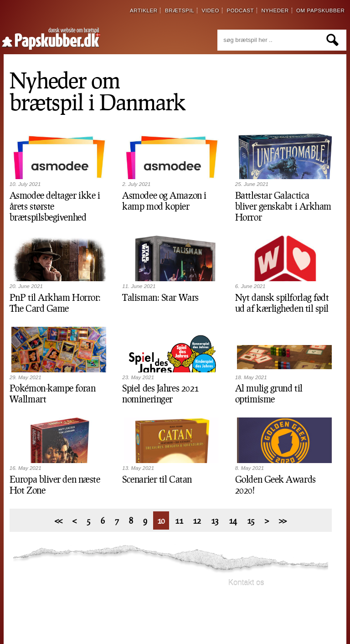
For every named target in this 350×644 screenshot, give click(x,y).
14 (233, 520)
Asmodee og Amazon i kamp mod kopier (164, 201)
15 (251, 520)
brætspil (180, 10)
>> (283, 520)
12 (197, 520)
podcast (240, 10)
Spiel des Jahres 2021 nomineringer (160, 393)
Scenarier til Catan (157, 479)
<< (59, 520)
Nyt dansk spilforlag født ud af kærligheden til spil (282, 303)
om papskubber (320, 10)
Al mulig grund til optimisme (269, 393)
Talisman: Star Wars (160, 297)
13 (215, 520)
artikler (144, 10)
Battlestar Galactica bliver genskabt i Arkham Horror (283, 206)
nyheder (275, 10)
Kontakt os (246, 583)
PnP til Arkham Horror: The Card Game (55, 303)
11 (179, 520)
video (210, 10)
